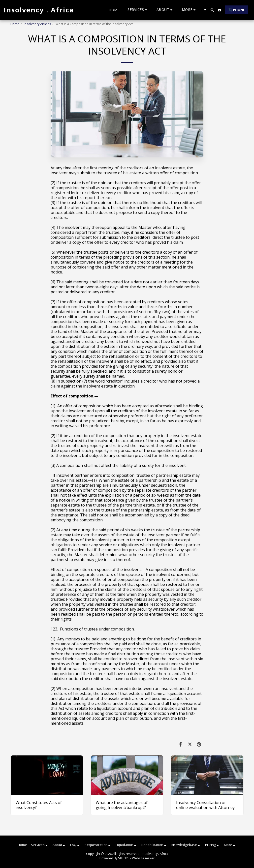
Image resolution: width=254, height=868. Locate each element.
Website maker (143, 858)
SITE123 (124, 858)
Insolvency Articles (37, 24)
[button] (138, 10)
